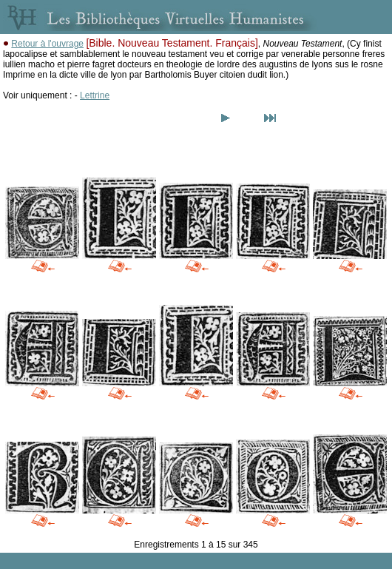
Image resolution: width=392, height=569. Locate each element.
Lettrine (95, 95)
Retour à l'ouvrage (47, 44)
